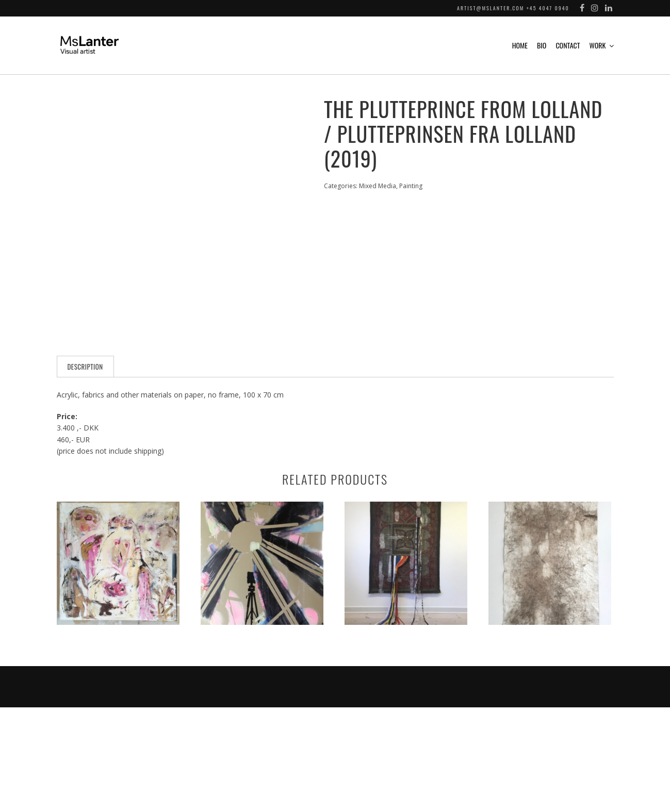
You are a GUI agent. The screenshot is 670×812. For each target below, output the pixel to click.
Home (520, 45)
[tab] (85, 472)
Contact (568, 45)
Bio (542, 45)
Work (598, 45)
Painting (411, 186)
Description (85, 472)
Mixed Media (378, 186)
